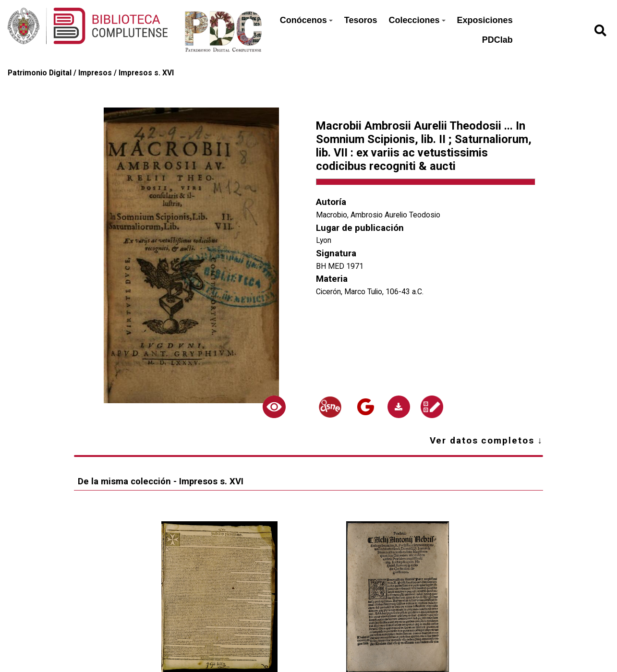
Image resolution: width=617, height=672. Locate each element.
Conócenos (306, 20)
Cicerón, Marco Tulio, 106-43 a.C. (370, 292)
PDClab (497, 40)
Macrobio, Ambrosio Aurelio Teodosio (378, 215)
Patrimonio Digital (40, 73)
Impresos (95, 73)
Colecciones (417, 20)
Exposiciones (485, 20)
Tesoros (361, 20)
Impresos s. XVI (146, 73)
